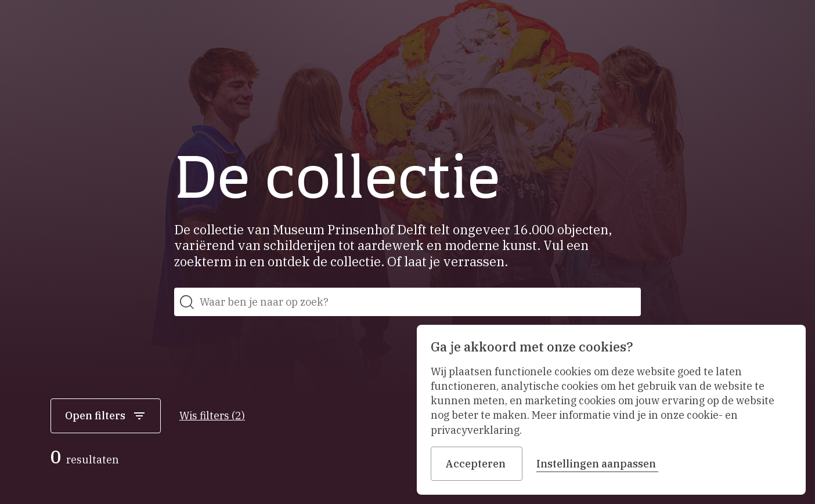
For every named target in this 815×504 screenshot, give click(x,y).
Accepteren (477, 464)
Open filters (106, 416)
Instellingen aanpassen (597, 464)
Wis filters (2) (212, 416)
